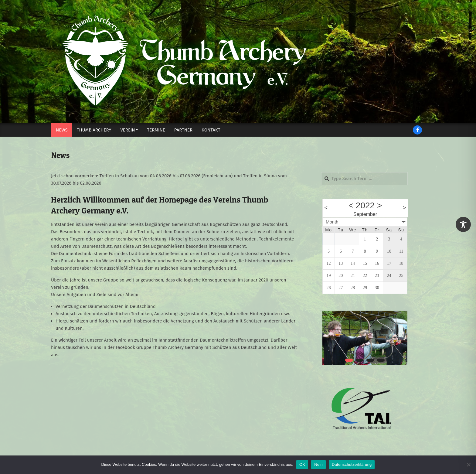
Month (332, 222)
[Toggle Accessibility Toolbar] (463, 224)
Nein (318, 464)
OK (302, 464)
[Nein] (468, 465)
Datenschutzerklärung (352, 464)
